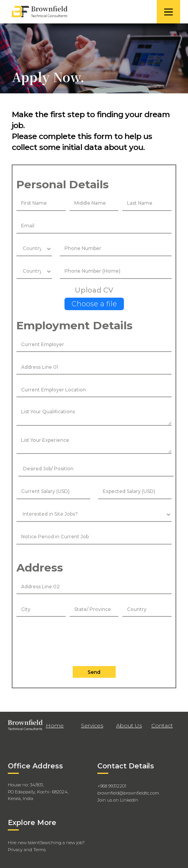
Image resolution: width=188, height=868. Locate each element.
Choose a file (94, 304)
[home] (82, 12)
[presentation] (94, 640)
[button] (168, 12)
